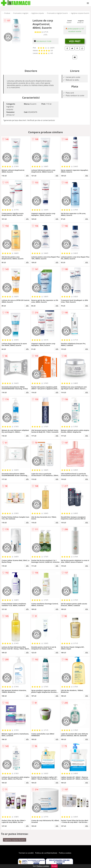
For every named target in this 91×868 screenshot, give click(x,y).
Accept (54, 866)
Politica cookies (65, 853)
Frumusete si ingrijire (21, 13)
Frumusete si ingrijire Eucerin (57, 13)
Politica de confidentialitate (46, 853)
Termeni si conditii (26, 853)
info (27, 176)
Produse (7, 13)
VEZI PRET (75, 41)
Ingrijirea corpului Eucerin (80, 13)
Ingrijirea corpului (38, 13)
